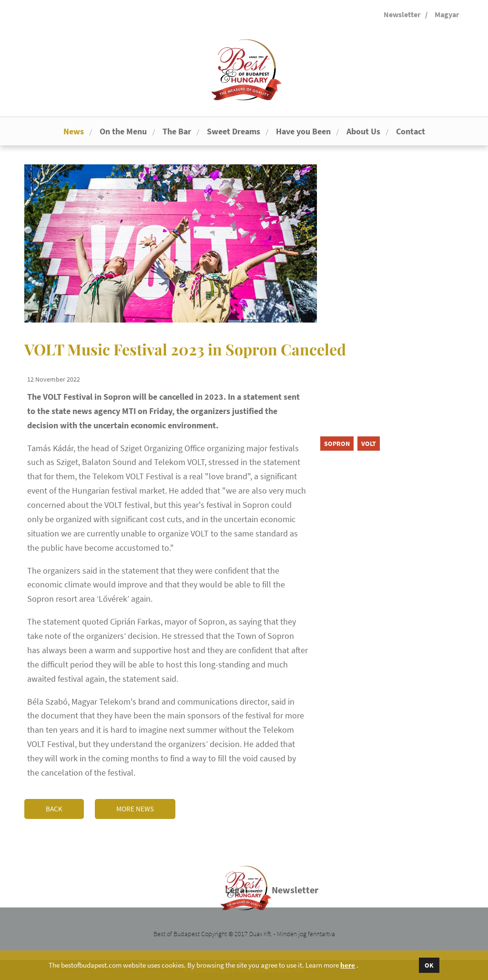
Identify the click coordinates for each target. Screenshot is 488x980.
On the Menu (123, 131)
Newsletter (402, 14)
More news (135, 809)
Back (54, 809)
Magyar (447, 14)
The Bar (177, 131)
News (74, 131)
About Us (363, 131)
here (348, 965)
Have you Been (303, 131)
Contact (411, 131)
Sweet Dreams (234, 131)
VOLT (369, 444)
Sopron (337, 444)
